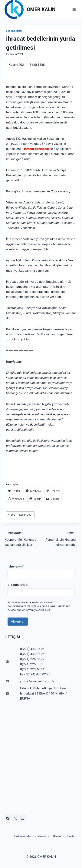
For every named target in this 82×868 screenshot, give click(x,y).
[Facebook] (8, 818)
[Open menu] (74, 9)
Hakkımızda (22, 836)
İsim (16, 566)
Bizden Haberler (64, 836)
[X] (15, 818)
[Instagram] (22, 818)
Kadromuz (42, 836)
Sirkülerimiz (14, 31)
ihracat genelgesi (36, 149)
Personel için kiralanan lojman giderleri (61, 538)
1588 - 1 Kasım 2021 (20, 515)
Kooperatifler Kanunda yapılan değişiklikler (21, 538)
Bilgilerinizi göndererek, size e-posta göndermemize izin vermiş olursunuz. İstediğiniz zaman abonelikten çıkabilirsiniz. (39, 606)
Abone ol (18, 621)
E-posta (18, 585)
